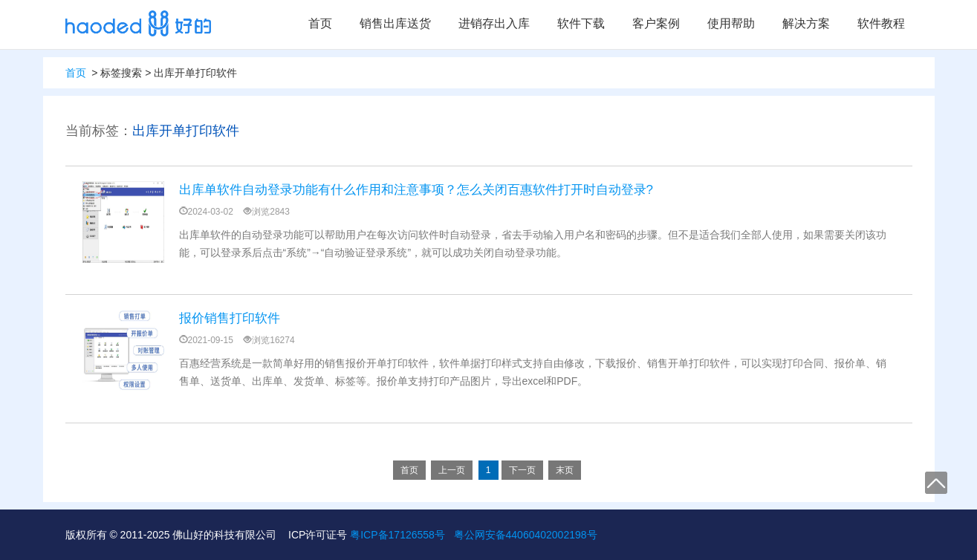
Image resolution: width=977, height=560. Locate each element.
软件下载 (581, 23)
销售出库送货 (395, 23)
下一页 (522, 470)
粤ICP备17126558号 (397, 535)
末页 (565, 470)
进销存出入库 (494, 23)
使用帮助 (731, 23)
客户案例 (656, 23)
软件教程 (881, 23)
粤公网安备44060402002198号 (526, 535)
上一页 (452, 470)
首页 (320, 23)
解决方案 (806, 23)
